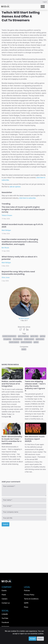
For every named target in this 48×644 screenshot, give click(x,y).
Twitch (24, 349)
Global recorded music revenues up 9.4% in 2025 (22, 226)
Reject (40, 639)
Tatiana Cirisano (7, 215)
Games (36, 342)
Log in (45, 2)
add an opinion (15, 187)
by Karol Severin (24, 318)
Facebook (5, 622)
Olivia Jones (6, 277)
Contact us (6, 603)
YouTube (5, 618)
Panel (4, 595)
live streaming (18, 339)
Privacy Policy (29, 595)
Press (26, 607)
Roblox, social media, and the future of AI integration (12, 384)
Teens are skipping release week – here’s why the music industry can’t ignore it (35, 386)
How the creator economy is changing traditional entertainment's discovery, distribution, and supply (20, 242)
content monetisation (9, 336)
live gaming (7, 339)
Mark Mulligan (6, 230)
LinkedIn (5, 614)
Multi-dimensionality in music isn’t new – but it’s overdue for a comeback (12, 440)
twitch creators (14, 342)
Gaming (43, 336)
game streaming (23, 336)
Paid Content (40, 339)
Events (4, 591)
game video (34, 336)
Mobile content (29, 339)
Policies (27, 591)
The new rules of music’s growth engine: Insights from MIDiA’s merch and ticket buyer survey (23, 209)
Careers (5, 599)
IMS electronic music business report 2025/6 (35, 439)
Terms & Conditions (31, 599)
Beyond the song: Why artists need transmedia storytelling (18, 273)
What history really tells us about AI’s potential (19, 258)
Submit (6, 524)
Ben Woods (5, 248)
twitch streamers (26, 342)
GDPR (26, 603)
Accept (33, 639)
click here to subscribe (27, 198)
